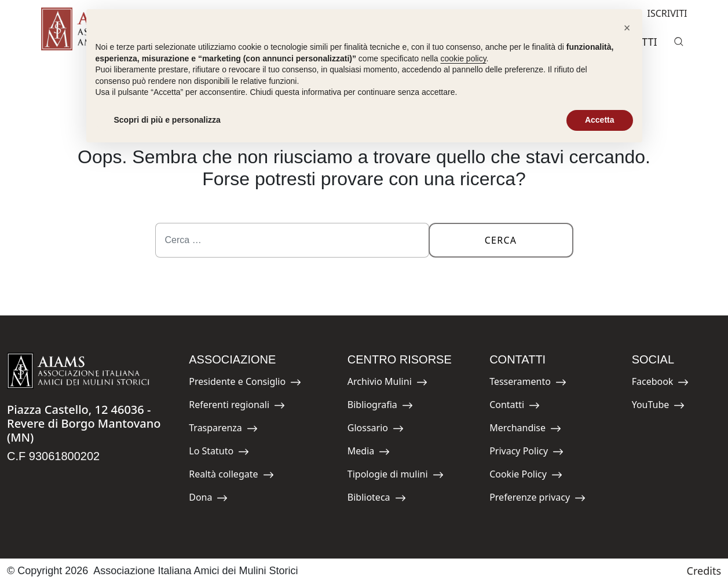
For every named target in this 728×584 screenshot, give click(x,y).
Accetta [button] (600, 120)
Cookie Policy (526, 476)
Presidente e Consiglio (245, 383)
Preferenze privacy (537, 499)
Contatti (515, 407)
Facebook (661, 383)
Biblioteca (377, 499)
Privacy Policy (526, 453)
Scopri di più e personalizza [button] (167, 120)
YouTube (659, 407)
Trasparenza (223, 430)
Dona (215, 499)
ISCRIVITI (658, 12)
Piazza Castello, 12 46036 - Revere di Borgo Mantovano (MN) (84, 423)
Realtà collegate (231, 476)
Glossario (376, 430)
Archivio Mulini (387, 383)
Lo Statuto (219, 453)
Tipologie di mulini (396, 476)
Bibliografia (380, 407)
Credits (704, 571)
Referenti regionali (237, 407)
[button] (627, 28)
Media (374, 453)
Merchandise (525, 430)
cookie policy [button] (463, 58)
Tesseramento (528, 383)
